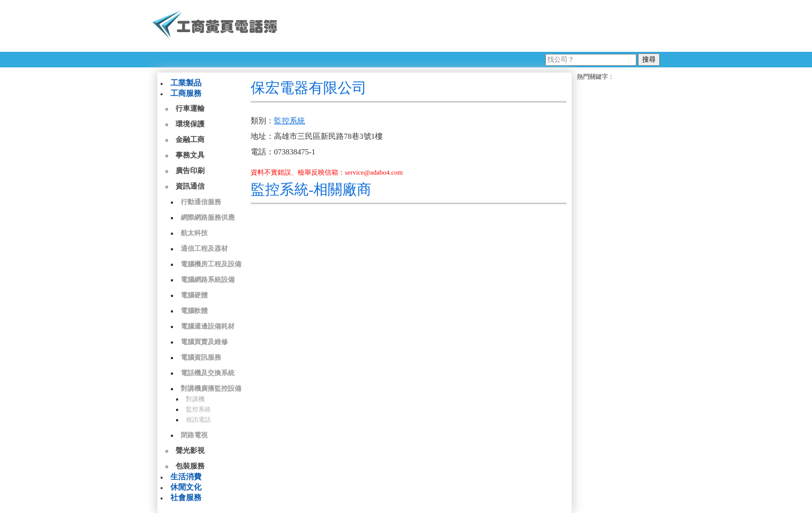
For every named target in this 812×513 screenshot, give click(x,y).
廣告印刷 (190, 171)
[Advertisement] (473, 26)
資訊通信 (190, 186)
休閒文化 (186, 487)
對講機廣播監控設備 (211, 388)
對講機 (195, 399)
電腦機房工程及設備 (211, 264)
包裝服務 (190, 466)
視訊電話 (198, 420)
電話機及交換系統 (208, 373)
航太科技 (194, 233)
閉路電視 (194, 435)
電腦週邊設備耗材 (208, 326)
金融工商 (190, 140)
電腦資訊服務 (201, 357)
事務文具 (190, 155)
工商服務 (186, 93)
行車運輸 (190, 109)
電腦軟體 (194, 311)
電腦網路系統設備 (208, 280)
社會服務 (186, 497)
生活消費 (186, 477)
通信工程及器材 (204, 248)
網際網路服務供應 (208, 217)
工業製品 (186, 83)
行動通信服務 (201, 202)
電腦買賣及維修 (204, 342)
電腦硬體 (194, 295)
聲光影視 (190, 451)
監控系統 (198, 409)
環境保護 (190, 124)
